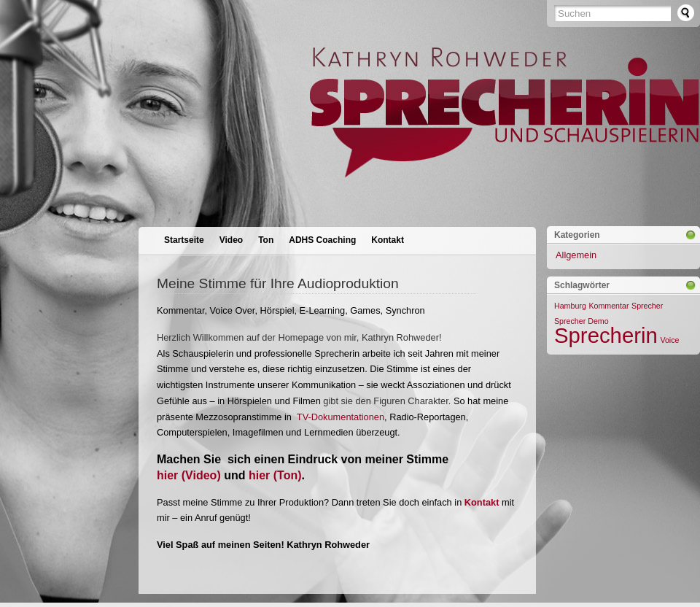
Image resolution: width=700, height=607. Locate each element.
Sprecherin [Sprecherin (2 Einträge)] (606, 335)
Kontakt (388, 240)
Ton (266, 240)
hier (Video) (189, 475)
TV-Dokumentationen (341, 417)
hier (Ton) (275, 475)
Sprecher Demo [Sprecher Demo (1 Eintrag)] (582, 321)
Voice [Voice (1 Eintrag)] (669, 340)
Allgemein (576, 255)
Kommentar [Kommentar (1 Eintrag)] (608, 306)
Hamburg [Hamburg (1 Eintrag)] (570, 306)
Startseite (184, 240)
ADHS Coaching (322, 240)
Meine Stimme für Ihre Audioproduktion (278, 283)
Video (231, 240)
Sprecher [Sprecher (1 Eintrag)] (647, 306)
